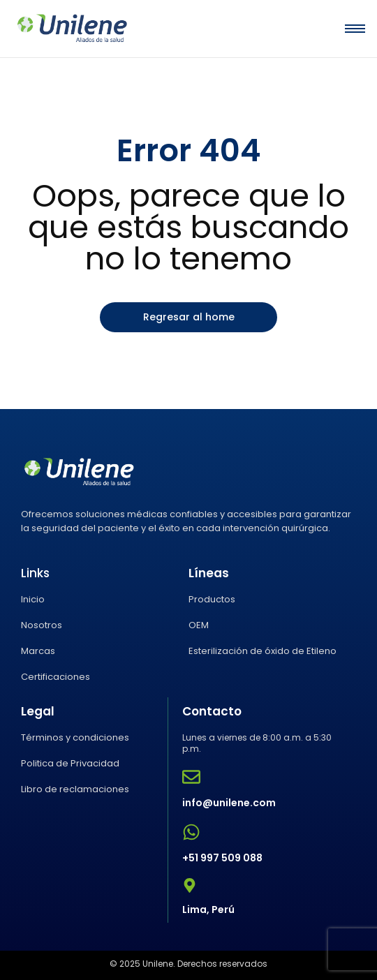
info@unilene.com (229, 803)
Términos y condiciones (75, 737)
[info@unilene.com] (191, 778)
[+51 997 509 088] (191, 833)
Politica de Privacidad (70, 763)
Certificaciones (56, 677)
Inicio (33, 599)
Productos (212, 599)
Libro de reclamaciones (75, 789)
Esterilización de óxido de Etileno (263, 651)
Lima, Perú (208, 910)
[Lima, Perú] (190, 887)
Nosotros (42, 625)
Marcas (38, 651)
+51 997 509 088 (222, 858)
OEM (199, 625)
